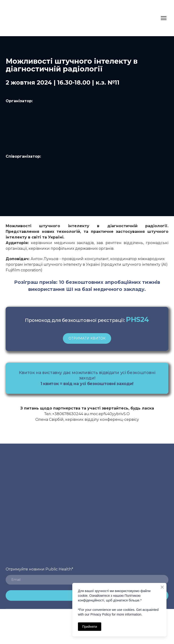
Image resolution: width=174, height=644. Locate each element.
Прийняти (90, 627)
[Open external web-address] (87, 182)
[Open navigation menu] (164, 18)
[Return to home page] (15, 18)
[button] (87, 338)
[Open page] (87, 129)
